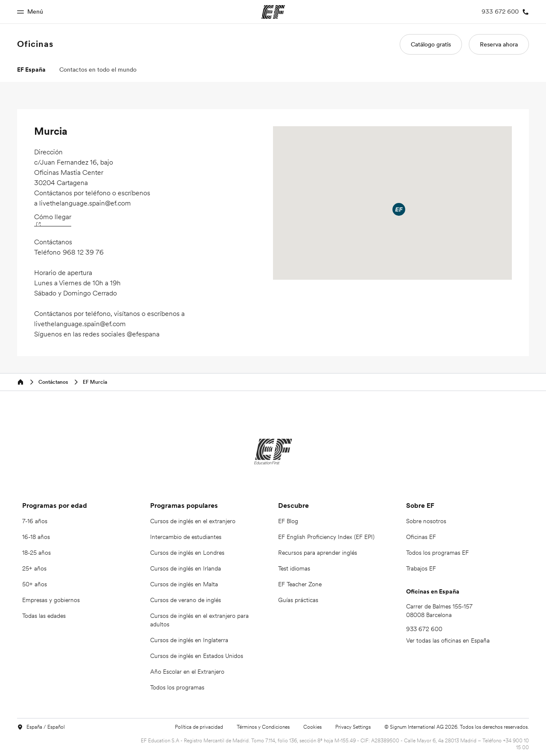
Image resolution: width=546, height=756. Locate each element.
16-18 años (36, 537)
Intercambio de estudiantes (186, 537)
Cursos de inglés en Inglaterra (189, 640)
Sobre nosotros (426, 521)
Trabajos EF (421, 568)
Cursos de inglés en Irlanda (186, 568)
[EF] (273, 452)
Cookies (312, 727)
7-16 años (35, 521)
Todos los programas (177, 687)
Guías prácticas (298, 600)
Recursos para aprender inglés (318, 553)
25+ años (34, 568)
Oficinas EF (421, 537)
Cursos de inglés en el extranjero (193, 521)
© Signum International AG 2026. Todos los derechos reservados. (457, 727)
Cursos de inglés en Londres (187, 553)
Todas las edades (44, 616)
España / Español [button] (41, 727)
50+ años (35, 584)
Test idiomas (294, 568)
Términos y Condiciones (263, 727)
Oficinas (35, 44)
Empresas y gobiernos (51, 600)
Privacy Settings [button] (353, 727)
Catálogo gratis (431, 44)
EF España (31, 70)
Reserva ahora (499, 44)
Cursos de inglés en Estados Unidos (197, 656)
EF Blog (288, 521)
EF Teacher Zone (300, 584)
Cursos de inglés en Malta (184, 584)
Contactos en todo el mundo (98, 70)
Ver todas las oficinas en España (448, 640)
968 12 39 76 (83, 252)
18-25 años (36, 553)
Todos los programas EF (437, 553)
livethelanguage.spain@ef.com (85, 203)
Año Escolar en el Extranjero (187, 672)
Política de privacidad (199, 727)
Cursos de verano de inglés (186, 600)
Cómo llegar (53, 219)
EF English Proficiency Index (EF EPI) (326, 537)
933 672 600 (424, 629)
